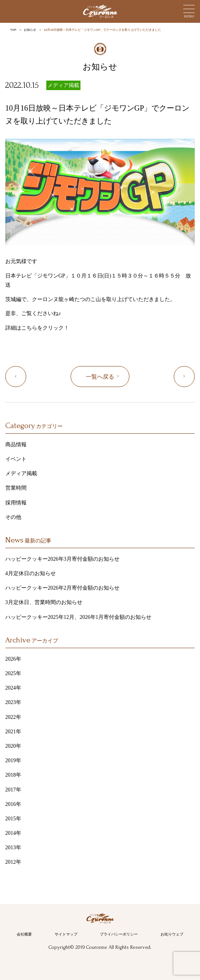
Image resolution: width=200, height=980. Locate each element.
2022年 (13, 717)
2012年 (13, 862)
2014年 (13, 833)
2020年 (13, 746)
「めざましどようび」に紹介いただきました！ (26, 377)
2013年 (13, 848)
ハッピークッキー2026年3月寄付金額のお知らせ (62, 559)
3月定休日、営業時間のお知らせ (44, 602)
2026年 (13, 659)
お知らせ (30, 30)
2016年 (13, 804)
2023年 (13, 702)
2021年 (13, 732)
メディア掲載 (63, 85)
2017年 (13, 790)
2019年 (13, 760)
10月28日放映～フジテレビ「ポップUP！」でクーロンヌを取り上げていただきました (194, 377)
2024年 (13, 688)
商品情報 (16, 445)
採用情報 (16, 503)
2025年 (13, 673)
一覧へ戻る (100, 377)
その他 (13, 517)
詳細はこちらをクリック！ (37, 328)
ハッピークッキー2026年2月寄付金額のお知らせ (62, 588)
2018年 (13, 775)
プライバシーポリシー (119, 934)
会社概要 (24, 934)
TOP (13, 30)
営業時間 (16, 488)
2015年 (13, 819)
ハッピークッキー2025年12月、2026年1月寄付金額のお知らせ (78, 617)
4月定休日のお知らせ (31, 573)
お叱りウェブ (172, 934)
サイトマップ (66, 934)
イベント (16, 459)
